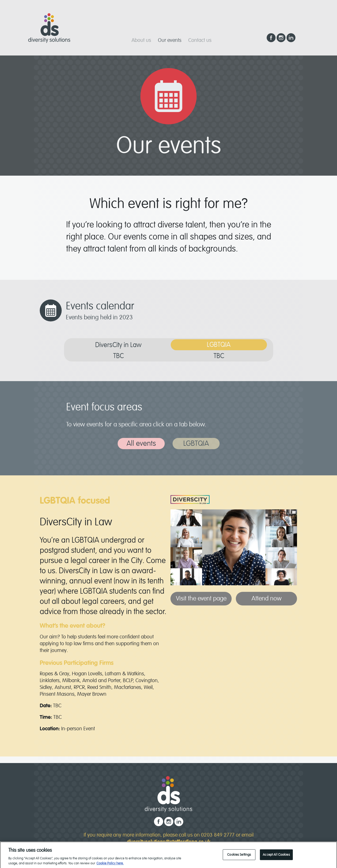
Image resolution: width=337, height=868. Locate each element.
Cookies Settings (239, 858)
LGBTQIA (196, 443)
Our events (170, 40)
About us (141, 40)
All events (141, 443)
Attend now (267, 599)
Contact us (200, 40)
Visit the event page (201, 599)
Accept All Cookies (276, 858)
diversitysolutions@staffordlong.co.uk (169, 842)
